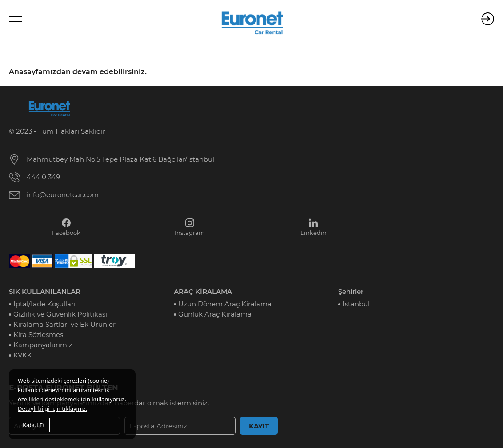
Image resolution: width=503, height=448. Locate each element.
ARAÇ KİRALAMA (203, 291)
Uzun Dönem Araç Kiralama (225, 304)
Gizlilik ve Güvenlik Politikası (60, 314)
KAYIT (259, 426)
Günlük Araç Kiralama (215, 314)
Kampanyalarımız (43, 345)
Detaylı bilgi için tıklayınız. (52, 408)
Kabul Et (34, 425)
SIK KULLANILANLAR (45, 291)
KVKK (23, 355)
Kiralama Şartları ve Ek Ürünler (64, 324)
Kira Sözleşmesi (39, 335)
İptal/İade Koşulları (44, 304)
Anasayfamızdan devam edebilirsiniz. (78, 72)
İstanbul (356, 304)
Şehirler (351, 291)
